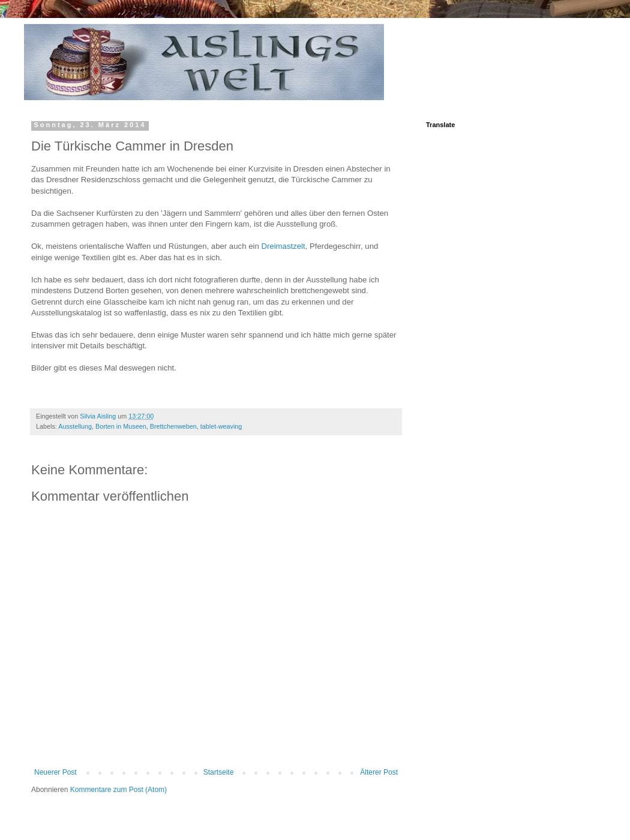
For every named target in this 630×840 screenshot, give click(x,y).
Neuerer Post (55, 772)
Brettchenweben (173, 426)
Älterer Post (379, 772)
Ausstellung (75, 426)
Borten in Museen (121, 426)
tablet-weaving (221, 426)
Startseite (219, 772)
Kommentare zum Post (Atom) (118, 790)
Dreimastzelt (283, 246)
